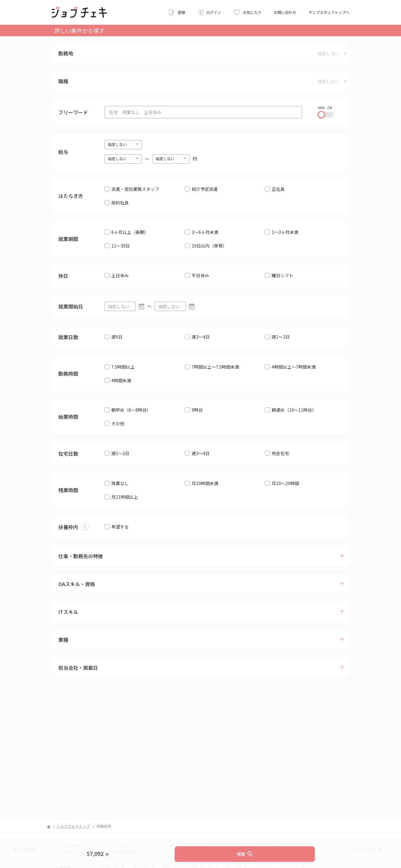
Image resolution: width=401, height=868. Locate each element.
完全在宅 (280, 453)
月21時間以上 (125, 497)
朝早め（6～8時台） (131, 410)
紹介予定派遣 (205, 189)
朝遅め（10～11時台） (294, 410)
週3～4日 (201, 337)
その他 (118, 423)
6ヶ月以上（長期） (130, 232)
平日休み (200, 275)
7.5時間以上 (123, 367)
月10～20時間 (285, 483)
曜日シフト (283, 275)
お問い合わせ (285, 12)
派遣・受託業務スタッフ (135, 189)
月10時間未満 (205, 483)
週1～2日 (281, 337)
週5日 (117, 337)
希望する (120, 527)
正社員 (278, 189)
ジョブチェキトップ (73, 826)
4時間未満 (121, 380)
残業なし (120, 483)
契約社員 (120, 203)
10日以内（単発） (209, 246)
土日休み (120, 275)
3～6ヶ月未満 (205, 232)
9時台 (197, 410)
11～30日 (121, 246)
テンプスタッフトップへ (329, 12)
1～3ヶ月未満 (285, 232)
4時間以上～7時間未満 (294, 367)
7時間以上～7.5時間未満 (215, 367)
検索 (245, 854)
